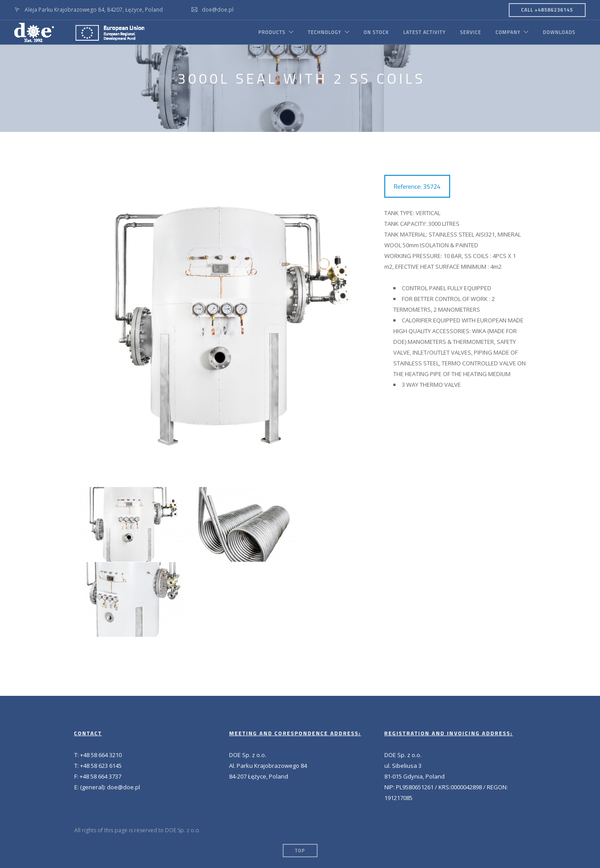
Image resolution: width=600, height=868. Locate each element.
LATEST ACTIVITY (424, 32)
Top (300, 851)
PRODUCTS (272, 32)
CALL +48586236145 (547, 10)
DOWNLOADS (559, 32)
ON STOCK (376, 32)
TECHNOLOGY (325, 32)
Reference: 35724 (417, 186)
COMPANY (508, 32)
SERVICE (470, 32)
